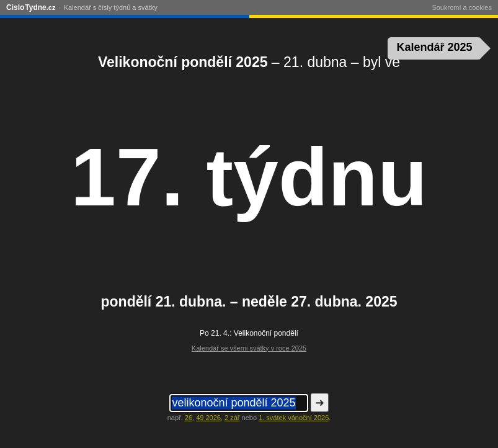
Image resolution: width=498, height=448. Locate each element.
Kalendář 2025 (435, 47)
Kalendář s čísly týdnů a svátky (111, 7)
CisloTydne (31, 7)
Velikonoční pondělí (266, 333)
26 (189, 418)
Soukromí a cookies (462, 7)
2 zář (232, 418)
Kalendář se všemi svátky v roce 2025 (249, 348)
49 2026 (208, 418)
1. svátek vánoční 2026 (294, 418)
